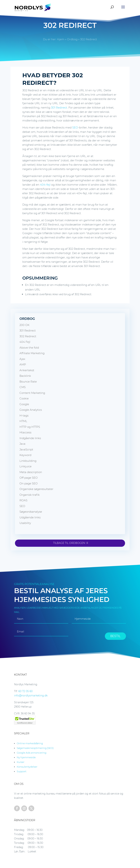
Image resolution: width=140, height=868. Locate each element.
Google (24, 404)
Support (22, 771)
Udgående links (30, 517)
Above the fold (29, 348)
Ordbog (72, 39)
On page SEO (29, 483)
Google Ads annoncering (32, 753)
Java (22, 444)
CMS (23, 387)
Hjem (61, 39)
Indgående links (30, 438)
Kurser (21, 762)
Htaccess (25, 432)
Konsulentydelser (27, 767)
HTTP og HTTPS (30, 427)
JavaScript (26, 449)
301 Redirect (59, 108)
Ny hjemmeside (26, 757)
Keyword (25, 455)
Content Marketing (32, 393)
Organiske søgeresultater (36, 489)
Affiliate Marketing (32, 353)
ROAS (23, 500)
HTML (23, 421)
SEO (75, 127)
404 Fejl (25, 342)
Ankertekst (27, 370)
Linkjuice (25, 466)
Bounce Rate (28, 382)
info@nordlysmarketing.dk (31, 696)
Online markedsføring (30, 743)
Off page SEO (29, 478)
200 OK (25, 325)
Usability (25, 523)
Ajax (22, 359)
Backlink (25, 376)
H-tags (24, 415)
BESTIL (115, 636)
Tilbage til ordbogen (69, 543)
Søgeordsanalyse (31, 512)
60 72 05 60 (25, 691)
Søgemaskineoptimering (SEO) (35, 748)
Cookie (24, 398)
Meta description (31, 472)
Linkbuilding (28, 461)
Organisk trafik (30, 495)
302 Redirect (28, 336)
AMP (23, 364)
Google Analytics (31, 410)
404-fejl (45, 185)
